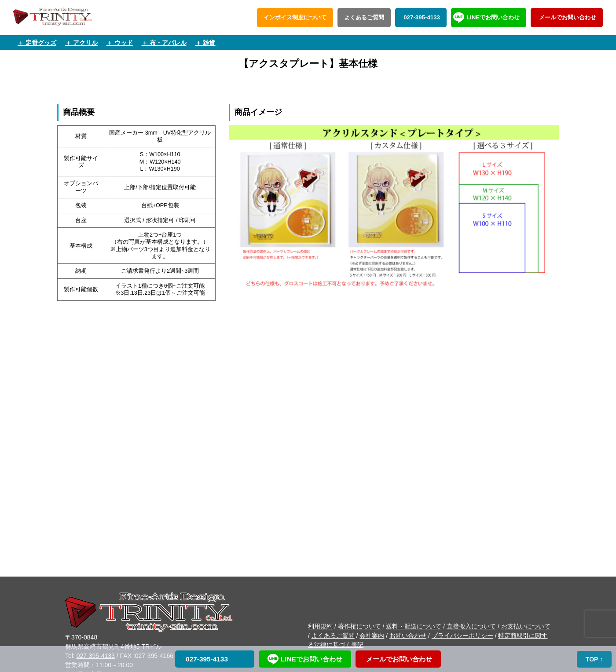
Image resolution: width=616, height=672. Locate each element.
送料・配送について (414, 626)
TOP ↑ (594, 659)
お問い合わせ (408, 635)
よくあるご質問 (364, 17)
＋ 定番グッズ (37, 43)
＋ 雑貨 (205, 43)
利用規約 (320, 626)
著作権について (359, 626)
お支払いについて (526, 626)
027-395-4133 (421, 17)
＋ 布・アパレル (164, 43)
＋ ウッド (120, 43)
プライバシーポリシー (462, 635)
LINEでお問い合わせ (493, 17)
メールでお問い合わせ (567, 17)
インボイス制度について (295, 17)
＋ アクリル (81, 43)
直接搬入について (471, 626)
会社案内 (372, 635)
